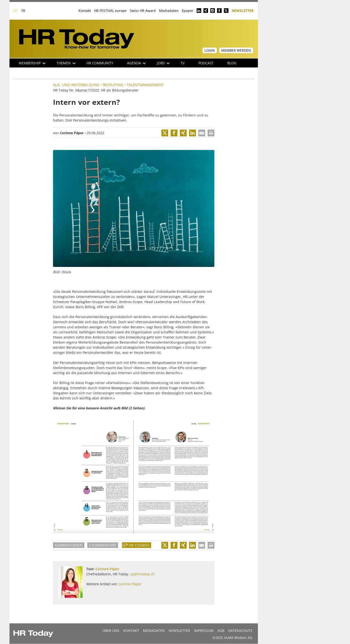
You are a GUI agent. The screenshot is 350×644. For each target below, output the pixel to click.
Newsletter (243, 10)
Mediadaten (169, 11)
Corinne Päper (72, 133)
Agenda (136, 63)
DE (15, 11)
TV (183, 63)
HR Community (100, 63)
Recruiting (113, 85)
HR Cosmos (139, 545)
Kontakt (85, 11)
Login (210, 50)
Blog (232, 63)
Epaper (188, 11)
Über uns (111, 631)
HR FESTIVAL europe (110, 11)
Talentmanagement (145, 85)
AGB (221, 631)
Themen (66, 63)
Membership (32, 63)
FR (23, 11)
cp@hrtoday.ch (142, 574)
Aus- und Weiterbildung (76, 85)
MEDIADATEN (154, 631)
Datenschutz (240, 631)
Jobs (163, 63)
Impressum (204, 631)
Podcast (206, 63)
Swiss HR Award (143, 11)
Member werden (236, 50)
